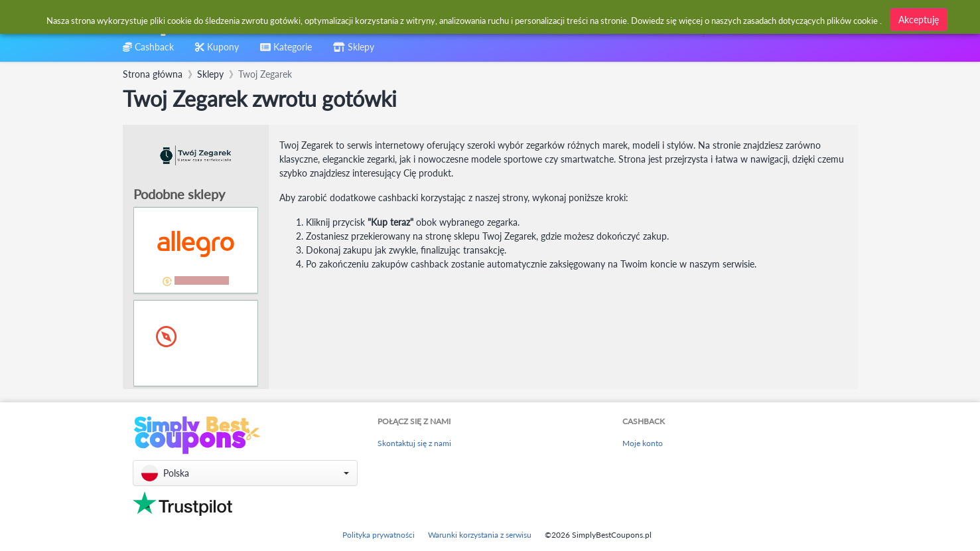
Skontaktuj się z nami (414, 443)
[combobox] (458, 19)
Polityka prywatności (379, 535)
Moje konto (643, 443)
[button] (245, 473)
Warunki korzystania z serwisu (480, 535)
